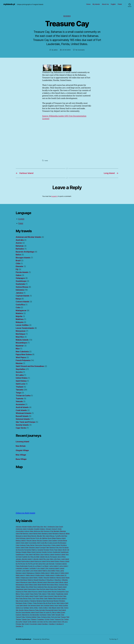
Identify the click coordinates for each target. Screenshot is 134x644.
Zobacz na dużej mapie (25, 513)
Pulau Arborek (48, 596)
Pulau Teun (31, 598)
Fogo (56, 550)
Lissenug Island (22, 442)
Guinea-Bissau (22, 287)
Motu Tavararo (60, 585)
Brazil (18, 261)
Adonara (19, 527)
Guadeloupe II (20, 554)
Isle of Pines (62, 557)
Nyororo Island (37, 592)
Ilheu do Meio (35, 557)
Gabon (19, 275)
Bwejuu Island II (21, 540)
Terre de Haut (56, 617)
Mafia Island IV (21, 575)
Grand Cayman (36, 552)
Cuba (18, 307)
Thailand (19, 387)
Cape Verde (21, 428)
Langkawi (19, 568)
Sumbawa (43, 615)
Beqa (29, 536)
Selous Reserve (29, 610)
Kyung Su (31, 566)
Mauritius (20, 337)
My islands (96, 4)
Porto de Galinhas (41, 538)
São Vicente (20, 610)
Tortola (47, 619)
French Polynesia (23, 360)
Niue (18, 349)
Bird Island (46, 536)
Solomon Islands (23, 419)
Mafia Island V (41, 575)
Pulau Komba (58, 596)
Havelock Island (60, 554)
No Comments (80, 50)
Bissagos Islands (23, 258)
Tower (52, 619)
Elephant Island (34, 547)
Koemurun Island (40, 561)
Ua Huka (40, 622)
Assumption (20, 531)
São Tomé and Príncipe (25, 422)
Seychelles (20, 369)
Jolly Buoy (57, 559)
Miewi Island (33, 585)
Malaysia (20, 322)
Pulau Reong (23, 598)
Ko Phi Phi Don (21, 564)
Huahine (25, 557)
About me (105, 4)
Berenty (34, 536)
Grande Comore (47, 552)
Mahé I (41, 578)
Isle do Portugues (51, 557)
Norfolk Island (45, 589)
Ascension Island (36, 624)
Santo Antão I (34, 608)
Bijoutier (40, 536)
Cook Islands (21, 410)
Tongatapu (41, 619)
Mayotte (47, 578)
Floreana (46, 550)
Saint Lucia (20, 384)
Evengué (43, 547)
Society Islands (22, 425)
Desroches (39, 545)
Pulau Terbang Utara (44, 617)
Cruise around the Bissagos (57, 543)
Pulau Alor (40, 527)
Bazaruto (62, 534)
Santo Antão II (44, 608)
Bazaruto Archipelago (25, 252)
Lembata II (33, 568)
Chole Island (24, 543)
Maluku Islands (22, 340)
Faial (47, 547)
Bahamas (67, 16)
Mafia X (18, 578)
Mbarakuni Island (26, 582)
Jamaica (19, 293)
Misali (40, 585)
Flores (52, 550)
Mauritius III (43, 580)
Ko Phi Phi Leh (30, 564)
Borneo (33, 538)
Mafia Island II (46, 573)
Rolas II (25, 603)
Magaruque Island (27, 578)
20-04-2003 (66, 50)
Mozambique (21, 343)
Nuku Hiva (53, 589)
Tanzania (19, 390)
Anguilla (37, 529)
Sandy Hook (54, 605)
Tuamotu (20, 399)
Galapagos (20, 278)
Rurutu (54, 603)
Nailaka (23, 587)
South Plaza (39, 612)
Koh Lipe (46, 564)
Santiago (26, 608)
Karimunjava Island (28, 561)
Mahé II (36, 578)
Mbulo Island (63, 582)
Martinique (20, 334)
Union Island (53, 622)
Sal (29, 605)
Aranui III (54, 529)
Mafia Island (65, 573)
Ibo (29, 557)
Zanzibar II (52, 624)
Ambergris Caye (53, 527)
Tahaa (49, 615)
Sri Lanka (20, 375)
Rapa (44, 601)
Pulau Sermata (40, 610)
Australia (20, 240)
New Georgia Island (51, 587)
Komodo (52, 564)
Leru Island (41, 568)
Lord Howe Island (36, 571)
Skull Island (62, 610)
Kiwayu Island (65, 561)
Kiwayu (57, 561)
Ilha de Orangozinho (58, 592)
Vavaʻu (59, 622)
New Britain (21, 446)
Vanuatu (19, 401)
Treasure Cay (59, 619)
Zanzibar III (60, 624)
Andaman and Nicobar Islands (28, 237)
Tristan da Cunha (23, 396)
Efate (27, 547)
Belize (18, 255)
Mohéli (44, 585)
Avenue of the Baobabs (52, 531)
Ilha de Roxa (47, 603)
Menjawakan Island (22, 585)
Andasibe (30, 529)
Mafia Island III (55, 573)
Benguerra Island (21, 536)
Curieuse (23, 545)
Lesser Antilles (22, 325)
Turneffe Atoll (60, 536)
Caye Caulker (53, 540)
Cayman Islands (22, 296)
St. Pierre (53, 612)
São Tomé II (26, 624)
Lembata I (26, 568)
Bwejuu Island (61, 538)
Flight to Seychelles (49, 571)
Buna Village (21, 459)
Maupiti (36, 580)
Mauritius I (58, 580)
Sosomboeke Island (28, 612)
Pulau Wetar (40, 598)
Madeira (19, 313)
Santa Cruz (19, 608)
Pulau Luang (60, 571)
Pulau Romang (38, 603)
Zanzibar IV (19, 626)
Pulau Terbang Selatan (29, 617)
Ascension (20, 404)
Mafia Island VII (61, 575)
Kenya (18, 299)
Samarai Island (35, 605)
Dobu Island (56, 545)
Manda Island (61, 578)
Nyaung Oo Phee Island (24, 592)
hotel (46, 161)
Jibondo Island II (27, 559)
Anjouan (48, 529)
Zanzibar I (45, 624)
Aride (60, 529)
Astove (27, 531)
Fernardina (28, 550)
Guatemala (20, 284)
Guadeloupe (21, 281)
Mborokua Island (53, 582)
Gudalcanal (56, 552)
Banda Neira (37, 534)
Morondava (50, 585)
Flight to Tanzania (37, 550)
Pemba (18, 596)
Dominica (64, 545)
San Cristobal (45, 605)
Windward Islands (23, 413)
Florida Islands (22, 272)
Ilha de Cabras (31, 540)
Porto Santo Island (27, 596)
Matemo (30, 580)
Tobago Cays (26, 619)
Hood (20, 557)
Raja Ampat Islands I (60, 598)
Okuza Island (47, 592)
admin (56, 50)
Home (88, 4)
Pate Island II (43, 594)
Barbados (20, 249)
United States (22, 378)
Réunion (19, 363)
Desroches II (47, 545)
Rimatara (62, 601)
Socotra (19, 372)
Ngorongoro (32, 589)
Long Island (26, 571)
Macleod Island (21, 573)
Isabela (42, 557)
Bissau (52, 536)
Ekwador (20, 266)
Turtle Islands (32, 622)
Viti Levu (65, 622)
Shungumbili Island (51, 610)
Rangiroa (33, 601)
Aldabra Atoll (32, 527)
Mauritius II (51, 580)
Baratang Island (47, 534)
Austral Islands (22, 407)
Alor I (45, 527)
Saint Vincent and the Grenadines (30, 366)
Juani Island (65, 559)
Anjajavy (42, 529)
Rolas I (30, 603)
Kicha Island (50, 561)
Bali (21, 534)
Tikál (68, 617)
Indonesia (20, 290)
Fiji (17, 269)
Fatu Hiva (59, 547)
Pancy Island (25, 594)
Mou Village (21, 455)
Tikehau (18, 619)
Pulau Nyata (61, 589)
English (113, 4)
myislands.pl (9, 4)
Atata (31, 531)
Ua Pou (46, 622)
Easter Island (20, 547)
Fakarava (52, 547)
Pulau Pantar (34, 594)
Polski (120, 4)
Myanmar (20, 346)
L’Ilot (46, 568)
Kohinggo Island (25, 538)
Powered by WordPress (41, 639)
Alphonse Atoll (38, 531)
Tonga (18, 393)
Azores (19, 243)
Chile (18, 263)
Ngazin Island (62, 587)
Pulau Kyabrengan (22, 566)
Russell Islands (22, 416)
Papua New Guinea (24, 354)
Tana (62, 615)
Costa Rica (20, 305)
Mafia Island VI (51, 575)
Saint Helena (21, 381)
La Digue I (46, 566)
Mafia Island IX (31, 575)
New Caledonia (22, 352)
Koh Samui (39, 564)
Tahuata (58, 615)
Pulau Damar (30, 545)
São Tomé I (65, 608)
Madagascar (21, 310)
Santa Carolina (63, 605)
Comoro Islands (22, 302)
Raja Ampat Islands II (23, 601)
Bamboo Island (28, 534)
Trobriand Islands (61, 564)
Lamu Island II (54, 566)
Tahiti (53, 615)
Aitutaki (24, 527)
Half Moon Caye (38, 554)
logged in (54, 196)
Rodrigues (19, 603)
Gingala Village (22, 450)
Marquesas (21, 331)
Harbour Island (49, 554)
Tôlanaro (34, 619)
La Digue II (38, 566)
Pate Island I (52, 594)
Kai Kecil (18, 561)
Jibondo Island (38, 559)
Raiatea (50, 598)
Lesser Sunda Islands (25, 328)
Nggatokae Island (22, 589)
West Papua (21, 357)
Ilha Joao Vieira (48, 559)
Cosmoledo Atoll (34, 543)
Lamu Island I (64, 566)
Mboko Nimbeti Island (40, 582)
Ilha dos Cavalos (42, 540)
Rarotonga (50, 601)
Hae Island (29, 554)
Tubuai (25, 622)
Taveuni (18, 617)
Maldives (20, 319)
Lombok (19, 571)
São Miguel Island (55, 608)
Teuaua (63, 617)
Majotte (19, 316)
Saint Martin (24, 605)
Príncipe (18, 624)
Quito (46, 598)
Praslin (36, 596)
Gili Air (65, 550)
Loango (62, 568)
